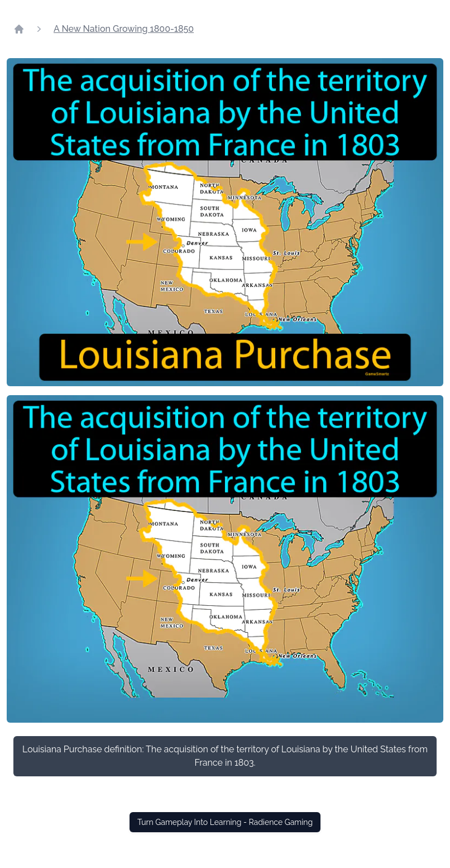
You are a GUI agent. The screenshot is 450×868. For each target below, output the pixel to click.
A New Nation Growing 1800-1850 (124, 29)
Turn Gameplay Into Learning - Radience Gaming (225, 822)
